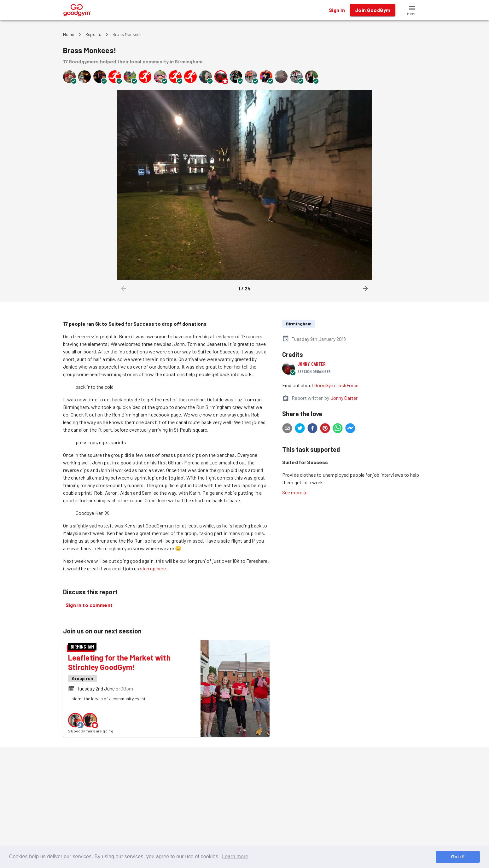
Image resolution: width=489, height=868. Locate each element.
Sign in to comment (89, 605)
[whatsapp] (338, 429)
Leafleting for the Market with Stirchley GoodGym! (119, 662)
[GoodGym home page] (77, 9)
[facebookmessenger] (350, 429)
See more (295, 492)
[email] (287, 429)
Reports (93, 34)
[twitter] (300, 429)
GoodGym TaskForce (337, 385)
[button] (412, 10)
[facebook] (312, 429)
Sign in (337, 10)
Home (69, 34)
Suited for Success (305, 462)
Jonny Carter (312, 364)
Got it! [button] (458, 857)
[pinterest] (325, 429)
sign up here (153, 568)
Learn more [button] (235, 856)
